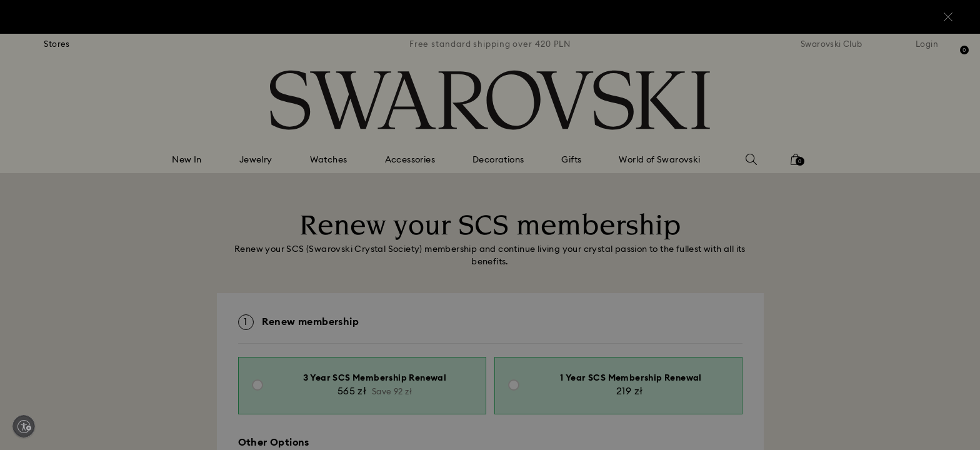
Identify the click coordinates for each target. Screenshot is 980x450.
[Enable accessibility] (24, 426)
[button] (696, 151)
